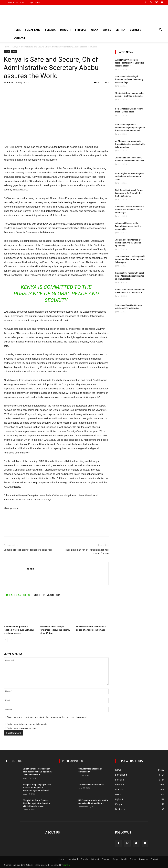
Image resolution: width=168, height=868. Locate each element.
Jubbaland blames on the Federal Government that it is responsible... (128, 226)
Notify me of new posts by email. (22, 728)
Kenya (94, 30)
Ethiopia (81, 30)
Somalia (50, 30)
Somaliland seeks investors (91, 785)
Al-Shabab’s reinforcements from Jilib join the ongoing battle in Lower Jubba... (130, 144)
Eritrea (121, 30)
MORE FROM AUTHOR (47, 595)
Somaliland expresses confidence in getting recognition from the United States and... (130, 128)
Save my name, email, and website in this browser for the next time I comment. (47, 717)
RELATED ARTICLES (18, 595)
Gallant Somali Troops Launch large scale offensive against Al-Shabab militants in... (38, 772)
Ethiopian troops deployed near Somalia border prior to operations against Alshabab (37, 788)
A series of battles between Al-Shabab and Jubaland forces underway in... (130, 210)
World (107, 30)
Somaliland (33, 30)
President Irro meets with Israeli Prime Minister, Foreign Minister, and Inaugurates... (130, 276)
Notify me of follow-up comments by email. (27, 724)
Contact (20, 38)
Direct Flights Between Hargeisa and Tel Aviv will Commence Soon (130, 176)
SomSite (67, 865)
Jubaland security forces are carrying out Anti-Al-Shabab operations (128, 243)
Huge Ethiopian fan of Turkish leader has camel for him (87, 552)
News (14, 51)
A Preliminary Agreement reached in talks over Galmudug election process (19, 630)
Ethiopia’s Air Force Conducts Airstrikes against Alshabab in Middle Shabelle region (37, 803)
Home (17, 30)
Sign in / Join (35, 2)
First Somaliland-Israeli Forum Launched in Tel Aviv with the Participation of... (129, 193)
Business (135, 30)
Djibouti (65, 30)
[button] (160, 30)
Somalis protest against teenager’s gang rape (28, 550)
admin (10, 82)
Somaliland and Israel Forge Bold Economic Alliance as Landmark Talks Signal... (130, 259)
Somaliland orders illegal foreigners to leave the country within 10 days (55, 630)
